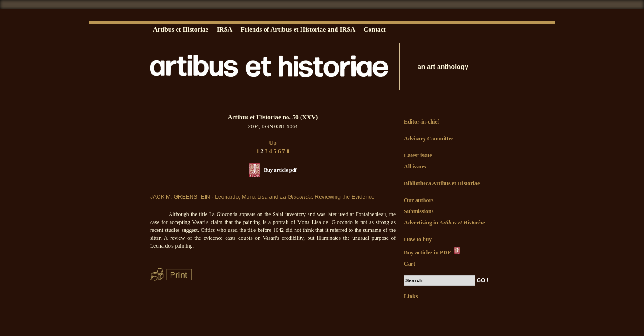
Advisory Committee (429, 139)
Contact (374, 30)
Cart (410, 264)
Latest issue (418, 155)
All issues (415, 167)
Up (273, 143)
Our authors (419, 200)
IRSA (224, 30)
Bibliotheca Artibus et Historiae (442, 183)
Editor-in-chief (422, 122)
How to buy (418, 239)
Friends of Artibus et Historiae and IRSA (298, 30)
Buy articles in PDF (433, 252)
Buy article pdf (280, 170)
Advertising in (444, 223)
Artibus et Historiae (181, 30)
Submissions (419, 211)
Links (411, 296)
